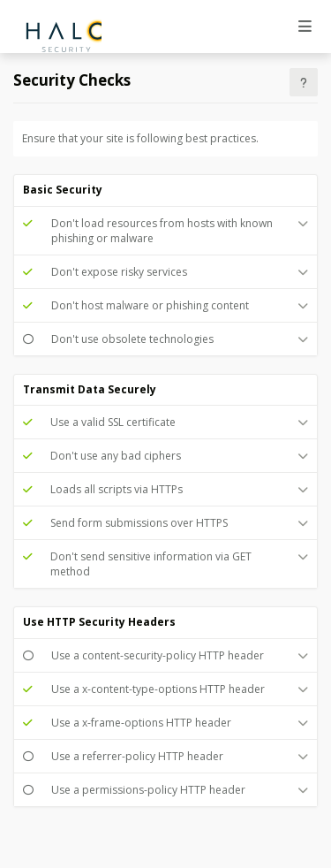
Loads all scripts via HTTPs (117, 489)
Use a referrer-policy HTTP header (137, 756)
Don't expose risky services (119, 272)
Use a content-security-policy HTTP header (158, 655)
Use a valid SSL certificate (113, 422)
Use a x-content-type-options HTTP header (158, 689)
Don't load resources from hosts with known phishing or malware (162, 231)
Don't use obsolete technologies (132, 339)
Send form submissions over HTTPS (139, 523)
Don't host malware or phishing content (150, 305)
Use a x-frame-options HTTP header (141, 723)
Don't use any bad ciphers (116, 456)
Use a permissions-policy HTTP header (148, 790)
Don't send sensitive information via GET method (151, 564)
